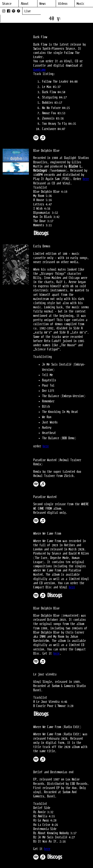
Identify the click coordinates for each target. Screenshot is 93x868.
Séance (7, 4)
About (25, 4)
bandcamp (39, 70)
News (43, 4)
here (86, 179)
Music (81, 4)
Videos (63, 4)
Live (28, 11)
